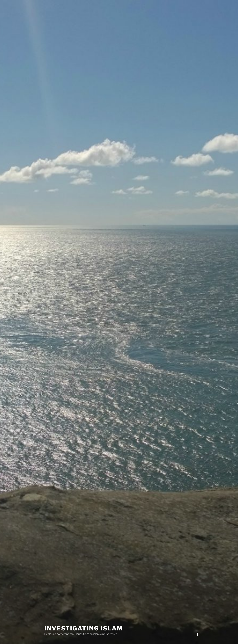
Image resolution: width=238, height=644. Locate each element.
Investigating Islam (84, 628)
